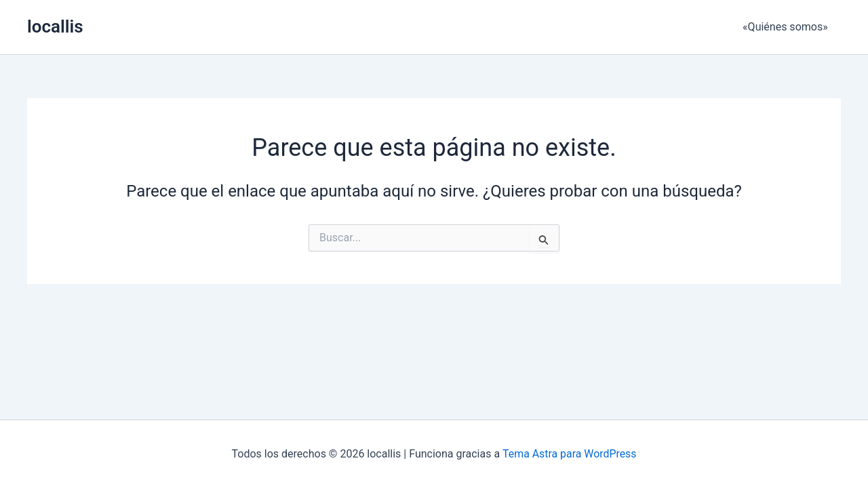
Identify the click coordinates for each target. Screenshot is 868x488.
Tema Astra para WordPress (569, 454)
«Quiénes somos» (787, 27)
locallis (55, 26)
